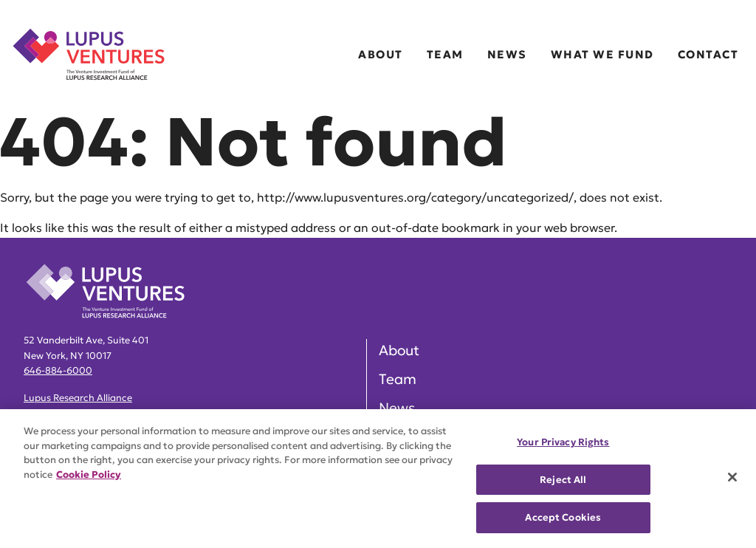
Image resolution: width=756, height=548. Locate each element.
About (381, 54)
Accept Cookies (563, 517)
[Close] (732, 477)
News (507, 54)
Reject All (563, 480)
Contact (708, 54)
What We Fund (602, 54)
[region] (378, 479)
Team (445, 54)
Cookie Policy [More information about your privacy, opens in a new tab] (89, 475)
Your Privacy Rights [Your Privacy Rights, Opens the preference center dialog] (563, 442)
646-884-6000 (58, 371)
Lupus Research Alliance (78, 398)
